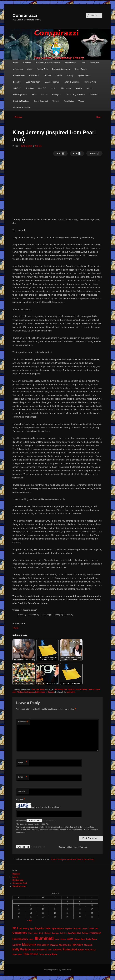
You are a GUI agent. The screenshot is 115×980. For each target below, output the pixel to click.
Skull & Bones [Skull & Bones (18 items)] (91, 950)
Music (42, 689)
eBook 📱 (94, 153)
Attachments (21, 821)
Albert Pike (95, 63)
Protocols (94, 95)
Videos (81, 101)
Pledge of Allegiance (26, 692)
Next (99, 117)
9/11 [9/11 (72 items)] (15, 928)
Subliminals (40, 692)
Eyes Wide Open (33, 82)
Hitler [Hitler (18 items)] (31, 939)
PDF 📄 (77, 153)
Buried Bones (19, 75)
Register (16, 874)
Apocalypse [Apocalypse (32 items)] (58, 929)
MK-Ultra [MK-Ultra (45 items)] (78, 945)
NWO (34, 95)
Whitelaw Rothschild (22, 107)
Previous (17, 117)
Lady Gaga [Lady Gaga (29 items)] (91, 939)
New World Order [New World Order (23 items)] (40, 950)
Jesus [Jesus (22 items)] (63, 939)
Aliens (30, 69)
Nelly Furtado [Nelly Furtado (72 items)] (22, 949)
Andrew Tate (42, 69)
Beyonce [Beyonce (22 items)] (69, 929)
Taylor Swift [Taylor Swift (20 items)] (17, 954)
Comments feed (20, 883)
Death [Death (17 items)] (36, 933)
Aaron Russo (70, 63)
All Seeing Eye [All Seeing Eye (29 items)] (26, 929)
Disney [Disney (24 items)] (48, 933)
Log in (15, 877)
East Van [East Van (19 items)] (55, 933)
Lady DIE (42, 88)
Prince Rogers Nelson (76, 95)
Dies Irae (47, 75)
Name (23, 762)
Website (22, 791)
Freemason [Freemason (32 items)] (95, 933)
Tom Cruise (69, 101)
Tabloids (56, 101)
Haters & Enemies (72, 82)
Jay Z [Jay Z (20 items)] (57, 939)
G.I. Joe (38, 146)
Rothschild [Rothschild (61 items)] (70, 949)
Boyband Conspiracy (61, 69)
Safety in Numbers (21, 101)
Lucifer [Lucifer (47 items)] (17, 945)
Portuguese (57, 95)
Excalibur (17, 82)
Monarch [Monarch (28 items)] (88, 945)
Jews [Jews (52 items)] (70, 939)
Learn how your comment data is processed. (73, 859)
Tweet (15, 628)
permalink (71, 692)
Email (23, 777)
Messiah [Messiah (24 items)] (54, 945)
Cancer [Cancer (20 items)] (85, 929)
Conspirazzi (25, 15)
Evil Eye (35, 689)
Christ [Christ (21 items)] (91, 929)
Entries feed (18, 880)
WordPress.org (19, 886)
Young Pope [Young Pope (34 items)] (51, 954)
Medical (79, 88)
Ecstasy (70, 75)
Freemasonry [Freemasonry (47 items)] (20, 939)
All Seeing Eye (61, 689)
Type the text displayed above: (46, 807)
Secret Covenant (41, 101)
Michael (90, 88)
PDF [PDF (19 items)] (50, 950)
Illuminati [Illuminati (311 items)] (44, 938)
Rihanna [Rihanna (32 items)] (57, 950)
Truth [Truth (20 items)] (42, 954)
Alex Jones (18, 69)
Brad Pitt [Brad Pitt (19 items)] (77, 929)
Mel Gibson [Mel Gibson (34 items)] (43, 945)
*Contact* (27, 63)
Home (16, 63)
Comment (23, 722)
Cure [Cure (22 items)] (30, 933)
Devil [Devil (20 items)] (41, 933)
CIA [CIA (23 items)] (97, 929)
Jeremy (91, 689)
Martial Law (66, 88)
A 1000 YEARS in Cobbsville (48, 63)
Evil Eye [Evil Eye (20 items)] (63, 933)
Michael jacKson (20, 95)
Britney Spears (81, 69)
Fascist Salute (81, 689)
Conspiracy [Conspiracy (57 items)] (20, 933)
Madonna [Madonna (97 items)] (29, 944)
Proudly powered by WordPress (57, 970)
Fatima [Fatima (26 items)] (85, 933)
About (83, 63)
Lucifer (54, 88)
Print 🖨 (60, 153)
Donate (59, 75)
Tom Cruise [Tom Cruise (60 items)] (31, 954)
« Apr (30, 920)
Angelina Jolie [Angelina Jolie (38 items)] (43, 928)
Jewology (30, 88)
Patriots (44, 95)
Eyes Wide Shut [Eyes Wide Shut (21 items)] (74, 933)
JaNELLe (17, 88)
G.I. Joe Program (52, 82)
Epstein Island (84, 75)
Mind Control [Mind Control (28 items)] (65, 945)
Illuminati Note (90, 82)
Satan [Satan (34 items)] (81, 950)
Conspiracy (34, 75)
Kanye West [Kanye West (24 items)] (80, 939)
